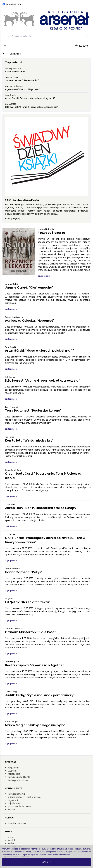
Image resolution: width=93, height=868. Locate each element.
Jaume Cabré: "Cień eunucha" (22, 80)
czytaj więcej (12, 219)
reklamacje (14, 774)
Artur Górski (11, 95)
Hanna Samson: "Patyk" (24, 572)
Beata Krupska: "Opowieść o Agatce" (34, 665)
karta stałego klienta (19, 777)
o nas (11, 837)
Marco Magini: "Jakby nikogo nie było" (35, 725)
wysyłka (12, 771)
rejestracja (14, 803)
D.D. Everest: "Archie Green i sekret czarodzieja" (32, 107)
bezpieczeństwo (17, 823)
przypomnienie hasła (19, 806)
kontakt (12, 840)
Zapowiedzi (15, 54)
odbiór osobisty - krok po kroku (25, 797)
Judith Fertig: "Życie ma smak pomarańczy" (40, 695)
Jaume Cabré (12, 77)
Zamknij (46, 862)
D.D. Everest (10, 104)
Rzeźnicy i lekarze (15, 72)
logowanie (14, 800)
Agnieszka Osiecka (14, 86)
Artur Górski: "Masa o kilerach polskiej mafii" (30, 98)
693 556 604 (15, 4)
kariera (12, 843)
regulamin (14, 768)
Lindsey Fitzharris (13, 68)
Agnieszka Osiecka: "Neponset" (23, 89)
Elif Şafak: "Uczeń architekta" (28, 602)
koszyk (12, 809)
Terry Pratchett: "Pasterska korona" (33, 410)
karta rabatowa (16, 794)
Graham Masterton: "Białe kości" (31, 632)
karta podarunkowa (19, 780)
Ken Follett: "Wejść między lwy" (29, 440)
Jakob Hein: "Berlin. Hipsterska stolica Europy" (41, 508)
